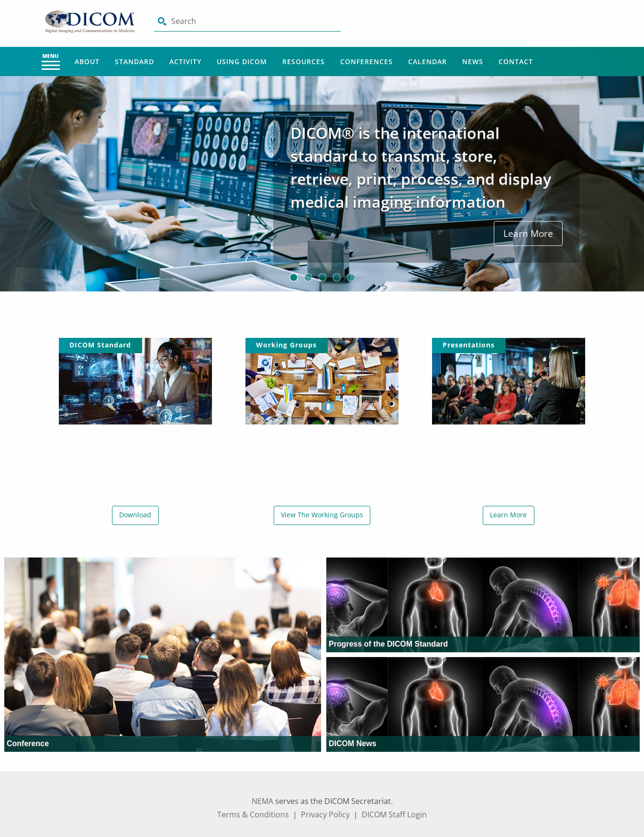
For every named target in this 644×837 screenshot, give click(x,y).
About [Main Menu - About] (87, 61)
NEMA (262, 801)
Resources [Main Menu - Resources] (304, 61)
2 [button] (308, 277)
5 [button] (351, 277)
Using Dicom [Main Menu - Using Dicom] (242, 61)
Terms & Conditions (253, 815)
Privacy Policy (325, 815)
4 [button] (336, 277)
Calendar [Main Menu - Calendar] (427, 61)
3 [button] (322, 277)
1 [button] (293, 277)
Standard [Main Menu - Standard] (134, 61)
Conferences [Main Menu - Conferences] (366, 61)
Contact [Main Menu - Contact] (516, 61)
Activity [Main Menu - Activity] (185, 61)
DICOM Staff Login (394, 815)
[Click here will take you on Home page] (91, 21)
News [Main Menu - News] (473, 61)
